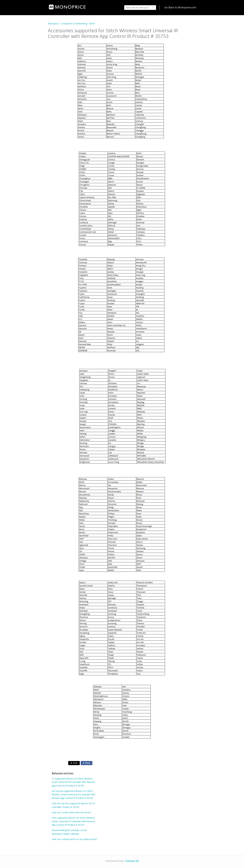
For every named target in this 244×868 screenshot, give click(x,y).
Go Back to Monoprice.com (180, 7)
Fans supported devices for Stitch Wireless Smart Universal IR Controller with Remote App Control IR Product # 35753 (73, 821)
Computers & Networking (74, 24)
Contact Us (132, 861)
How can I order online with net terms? (71, 812)
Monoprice (53, 24)
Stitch (92, 24)
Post (74, 763)
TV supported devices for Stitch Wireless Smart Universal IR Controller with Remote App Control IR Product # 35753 (73, 782)
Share (87, 763)
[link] (67, 7)
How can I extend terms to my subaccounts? (74, 839)
